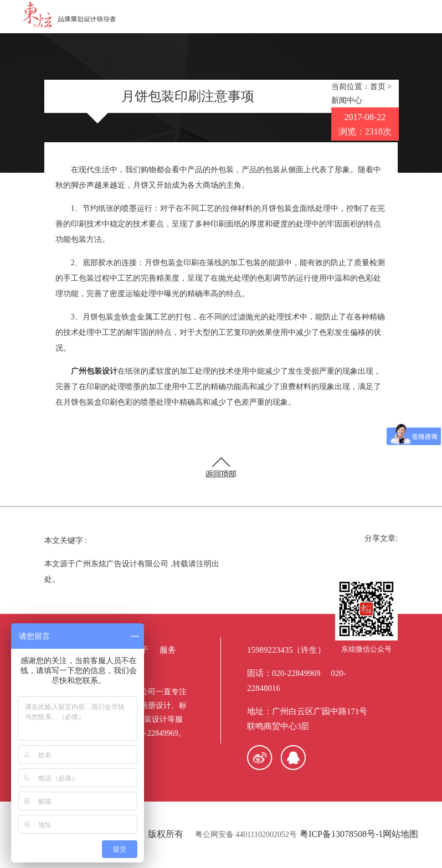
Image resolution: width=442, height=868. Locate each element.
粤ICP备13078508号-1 (341, 834)
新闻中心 (347, 100)
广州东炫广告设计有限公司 (122, 564)
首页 (378, 87)
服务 (168, 650)
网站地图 (400, 834)
